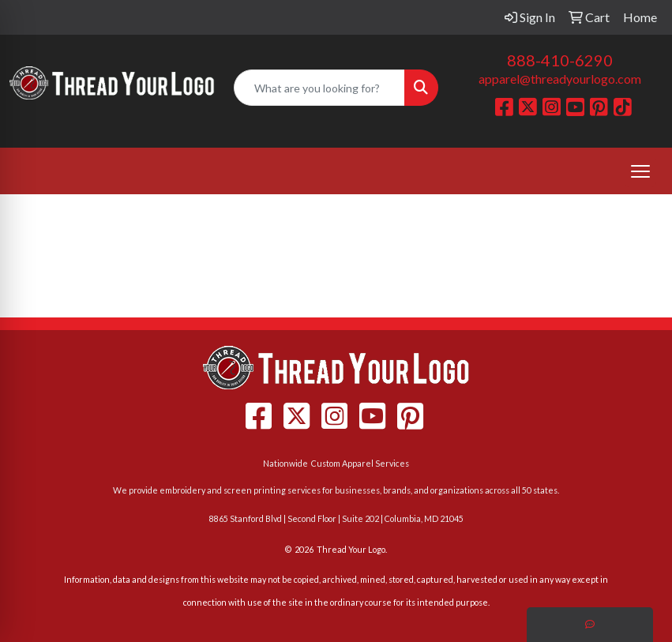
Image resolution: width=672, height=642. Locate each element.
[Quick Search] (320, 88)
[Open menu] (640, 171)
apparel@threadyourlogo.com (560, 79)
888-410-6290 (560, 60)
